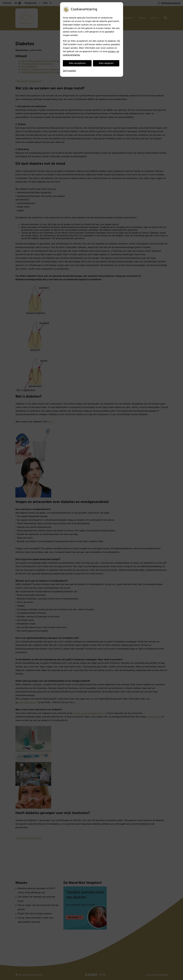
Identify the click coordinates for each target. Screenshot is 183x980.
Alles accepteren (77, 63)
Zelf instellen (69, 71)
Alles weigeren (106, 63)
